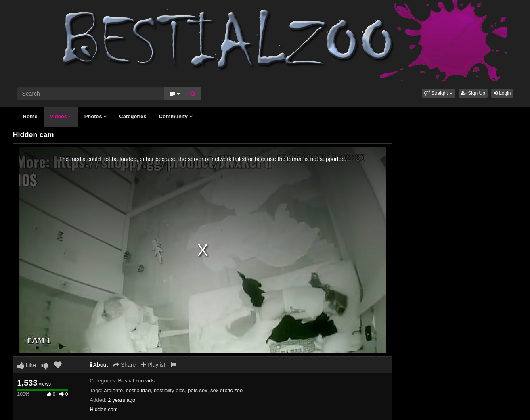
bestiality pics (169, 390)
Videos (61, 116)
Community (176, 116)
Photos (96, 116)
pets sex (197, 390)
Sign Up (473, 93)
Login (502, 93)
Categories (133, 116)
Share (125, 365)
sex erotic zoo (226, 390)
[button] (438, 93)
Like (27, 365)
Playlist (153, 365)
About (99, 365)
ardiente (113, 390)
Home (30, 116)
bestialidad (138, 390)
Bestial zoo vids (136, 381)
